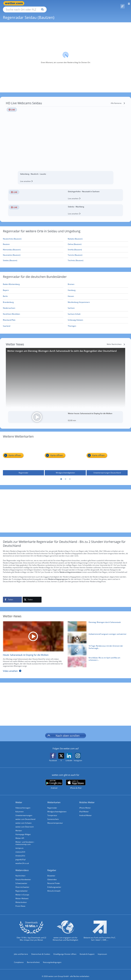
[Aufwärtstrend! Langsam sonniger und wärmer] (97, 635)
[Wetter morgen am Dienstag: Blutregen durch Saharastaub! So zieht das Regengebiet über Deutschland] (65, 375)
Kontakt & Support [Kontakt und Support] (87, 951)
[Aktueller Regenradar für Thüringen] (72, 323)
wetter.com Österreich (25, 823)
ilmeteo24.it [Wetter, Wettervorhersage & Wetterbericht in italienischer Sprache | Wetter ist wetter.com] (20, 852)
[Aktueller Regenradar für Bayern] (6, 287)
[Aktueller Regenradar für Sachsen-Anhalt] (74, 311)
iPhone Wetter (85, 804)
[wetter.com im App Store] (76, 781)
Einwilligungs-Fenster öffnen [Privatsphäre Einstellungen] (65, 951)
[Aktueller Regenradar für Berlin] (5, 293)
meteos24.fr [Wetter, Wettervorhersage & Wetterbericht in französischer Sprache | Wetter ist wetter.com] (20, 849)
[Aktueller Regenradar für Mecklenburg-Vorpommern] (79, 299)
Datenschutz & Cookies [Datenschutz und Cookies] (41, 951)
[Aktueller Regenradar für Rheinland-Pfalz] (9, 317)
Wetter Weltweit (22, 895)
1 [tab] (61, 476)
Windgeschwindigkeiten (57, 808)
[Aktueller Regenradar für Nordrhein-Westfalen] (11, 311)
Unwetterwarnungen (24, 812)
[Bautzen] (33, 241)
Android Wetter (85, 812)
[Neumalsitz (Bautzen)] (33, 252)
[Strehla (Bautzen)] (98, 246)
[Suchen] (68, 3)
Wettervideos (22, 867)
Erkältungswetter (54, 884)
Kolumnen (20, 808)
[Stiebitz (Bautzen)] (33, 257)
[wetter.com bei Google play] (54, 781)
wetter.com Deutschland (25, 816)
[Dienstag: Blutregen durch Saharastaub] (97, 624)
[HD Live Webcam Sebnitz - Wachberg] (65, 207)
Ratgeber (52, 867)
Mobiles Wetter (87, 799)
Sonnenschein (53, 816)
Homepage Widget (23, 831)
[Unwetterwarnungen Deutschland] (107, 455)
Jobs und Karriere (21, 951)
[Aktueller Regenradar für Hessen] (71, 293)
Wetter (19, 799)
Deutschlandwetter (23, 876)
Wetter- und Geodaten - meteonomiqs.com (25, 840)
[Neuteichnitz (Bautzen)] (33, 236)
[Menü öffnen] (128, 3)
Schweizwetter (21, 880)
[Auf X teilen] (32, 596)
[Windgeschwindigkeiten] (65, 455)
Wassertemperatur (55, 820)
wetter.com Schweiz (24, 820)
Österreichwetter (22, 884)
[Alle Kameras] (118, 100)
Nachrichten (20, 872)
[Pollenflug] (123, 3)
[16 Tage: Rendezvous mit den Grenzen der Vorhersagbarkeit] (97, 647)
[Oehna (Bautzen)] (98, 241)
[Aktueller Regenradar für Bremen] (71, 281)
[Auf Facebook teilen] (12, 596)
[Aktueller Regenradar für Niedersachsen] (9, 305)
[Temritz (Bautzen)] (98, 252)
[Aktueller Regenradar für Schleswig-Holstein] (75, 317)
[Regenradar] (23, 455)
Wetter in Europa (22, 891)
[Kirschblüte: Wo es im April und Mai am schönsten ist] (97, 659)
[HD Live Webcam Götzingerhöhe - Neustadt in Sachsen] (65, 192)
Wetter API (20, 835)
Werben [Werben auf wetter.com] (19, 827)
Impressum (102, 951)
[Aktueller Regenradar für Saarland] (7, 323)
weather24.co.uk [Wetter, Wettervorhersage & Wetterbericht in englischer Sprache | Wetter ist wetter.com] (22, 860)
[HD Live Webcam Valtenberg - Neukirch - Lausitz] (65, 139)
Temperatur (52, 812)
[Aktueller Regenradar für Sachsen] (71, 305)
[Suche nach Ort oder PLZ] (50, 3)
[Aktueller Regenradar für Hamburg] (72, 287)
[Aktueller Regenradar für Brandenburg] (8, 299)
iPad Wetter (84, 808)
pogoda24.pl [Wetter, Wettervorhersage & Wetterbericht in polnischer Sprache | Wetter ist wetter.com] (20, 856)
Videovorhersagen (23, 804)
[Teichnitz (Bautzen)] (98, 257)
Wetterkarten (54, 799)
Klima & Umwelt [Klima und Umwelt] (54, 888)
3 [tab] (70, 476)
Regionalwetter (22, 888)
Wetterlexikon (21, 899)
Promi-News (20, 903)
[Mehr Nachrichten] (116, 341)
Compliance (19, 959)
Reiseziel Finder (54, 880)
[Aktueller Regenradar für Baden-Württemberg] (11, 281)
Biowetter (51, 872)
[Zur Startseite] (15, 3)
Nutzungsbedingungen (52, 959)
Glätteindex (52, 876)
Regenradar (52, 804)
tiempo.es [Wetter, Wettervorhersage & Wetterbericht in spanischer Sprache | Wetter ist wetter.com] (19, 845)
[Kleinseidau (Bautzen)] (33, 246)
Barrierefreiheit (33, 959)
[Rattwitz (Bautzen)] (98, 236)
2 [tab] (66, 476)
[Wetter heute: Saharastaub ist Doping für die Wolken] (65, 414)
